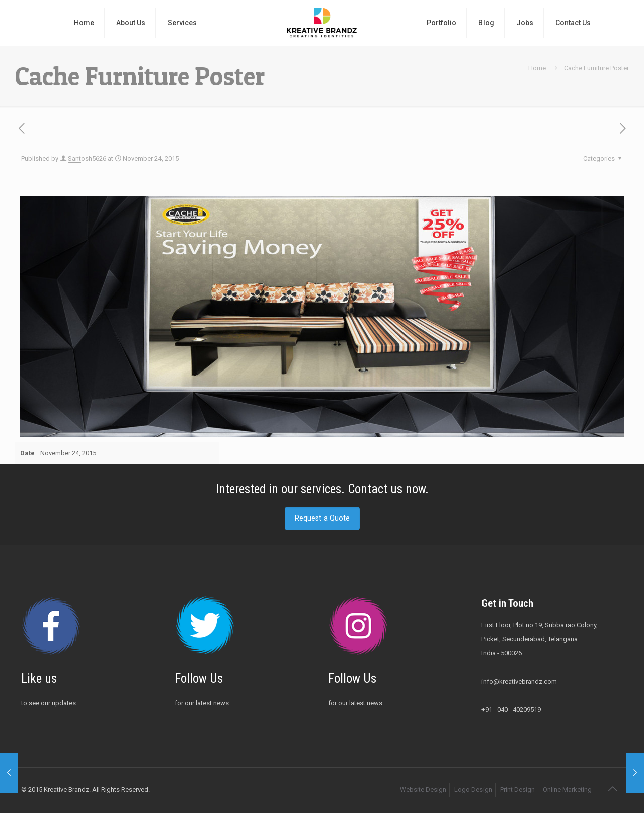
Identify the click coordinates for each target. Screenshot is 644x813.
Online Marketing (567, 790)
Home (537, 68)
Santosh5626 (87, 158)
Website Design (423, 790)
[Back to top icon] (612, 789)
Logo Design (473, 790)
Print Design (517, 790)
